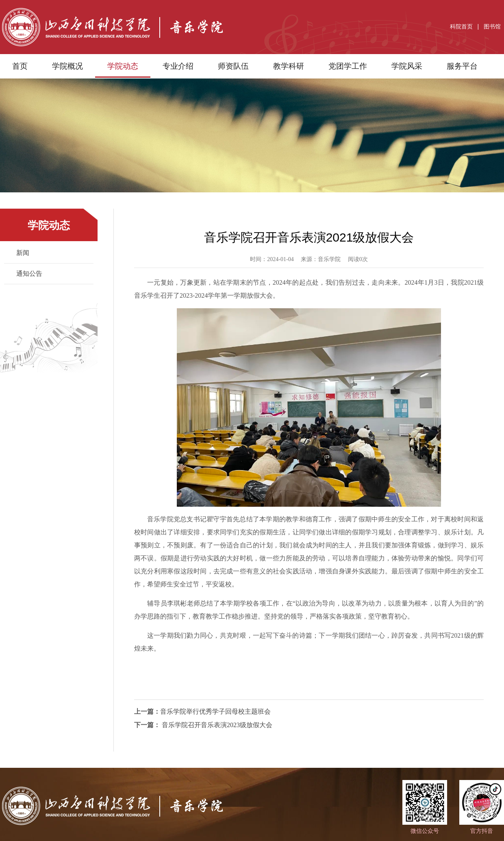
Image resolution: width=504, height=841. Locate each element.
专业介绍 (178, 66)
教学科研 (289, 66)
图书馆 (492, 26)
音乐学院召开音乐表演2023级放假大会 (216, 725)
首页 (20, 66)
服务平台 (462, 66)
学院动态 (123, 66)
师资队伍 (233, 66)
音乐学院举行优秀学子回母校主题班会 (215, 711)
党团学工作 (348, 66)
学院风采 (407, 66)
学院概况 (67, 66)
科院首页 (461, 26)
